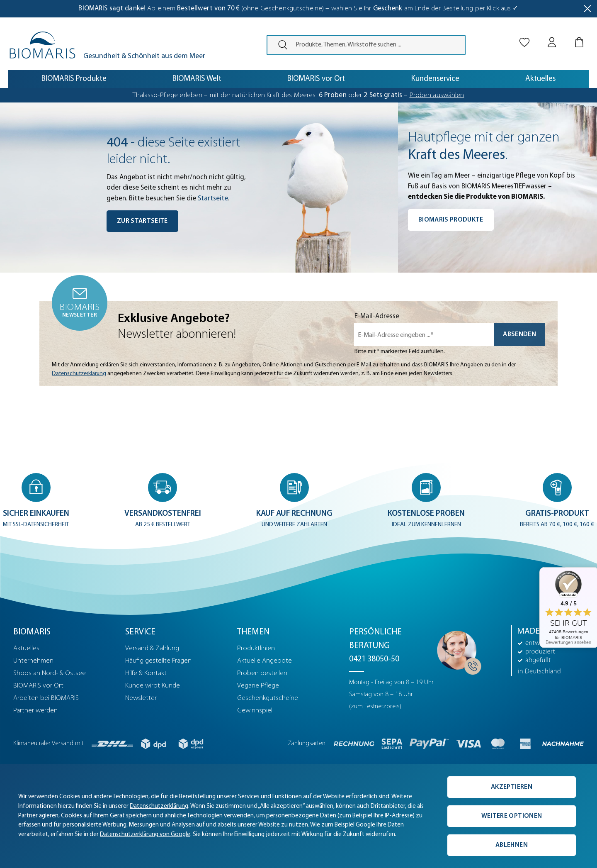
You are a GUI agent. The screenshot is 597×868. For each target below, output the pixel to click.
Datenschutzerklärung (79, 374)
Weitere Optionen (512, 816)
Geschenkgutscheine (268, 698)
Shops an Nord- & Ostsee (50, 673)
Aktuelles (26, 648)
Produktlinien (256, 648)
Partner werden (35, 711)
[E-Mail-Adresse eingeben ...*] (424, 335)
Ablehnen (512, 845)
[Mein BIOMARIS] (552, 35)
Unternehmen (33, 661)
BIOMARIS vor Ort (38, 686)
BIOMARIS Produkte (451, 220)
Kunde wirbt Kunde (153, 686)
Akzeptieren (512, 787)
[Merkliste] (524, 35)
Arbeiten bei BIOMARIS (46, 698)
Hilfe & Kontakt (146, 673)
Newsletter (141, 698)
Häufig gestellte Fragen (158, 661)
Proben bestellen (262, 673)
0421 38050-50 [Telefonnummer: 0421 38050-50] (374, 659)
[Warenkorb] (579, 35)
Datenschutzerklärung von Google (145, 835)
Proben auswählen (437, 95)
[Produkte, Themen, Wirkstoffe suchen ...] (378, 45)
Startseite (213, 199)
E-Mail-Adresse (377, 316)
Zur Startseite (142, 221)
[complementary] (298, 816)
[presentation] (279, 45)
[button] (37, 501)
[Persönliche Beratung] (457, 650)
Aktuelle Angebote (265, 661)
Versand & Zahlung (152, 648)
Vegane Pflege (258, 686)
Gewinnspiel (255, 711)
